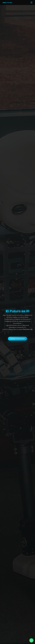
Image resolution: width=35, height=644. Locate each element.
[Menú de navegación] (31, 2)
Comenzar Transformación (17, 339)
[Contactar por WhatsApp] (31, 640)
